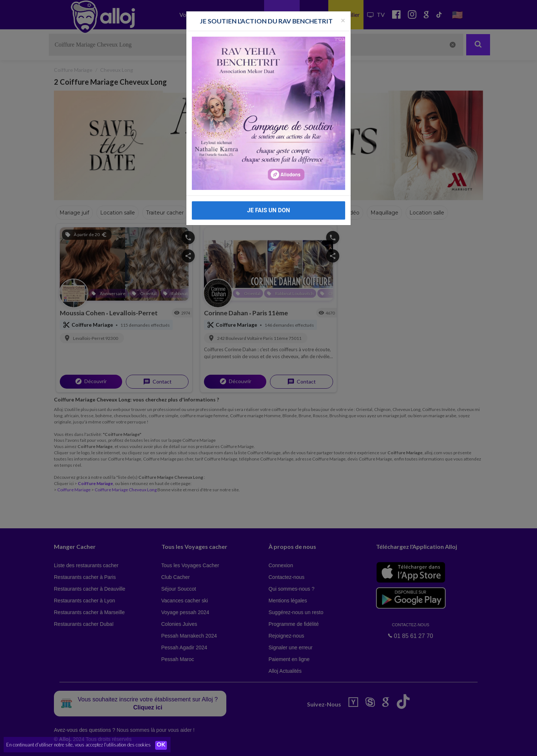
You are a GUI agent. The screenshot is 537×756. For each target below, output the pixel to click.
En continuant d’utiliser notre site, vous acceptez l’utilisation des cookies (78, 745)
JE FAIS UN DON (268, 210)
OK (161, 745)
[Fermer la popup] (343, 20)
